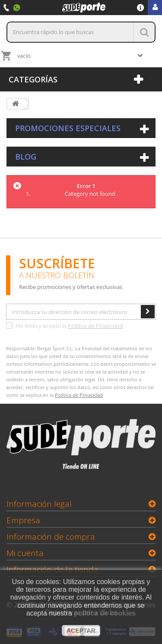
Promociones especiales (68, 128)
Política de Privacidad (95, 326)
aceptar (81, 631)
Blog (26, 157)
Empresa (23, 520)
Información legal (39, 504)
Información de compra (51, 537)
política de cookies (105, 613)
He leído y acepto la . (66, 326)
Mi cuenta (25, 553)
